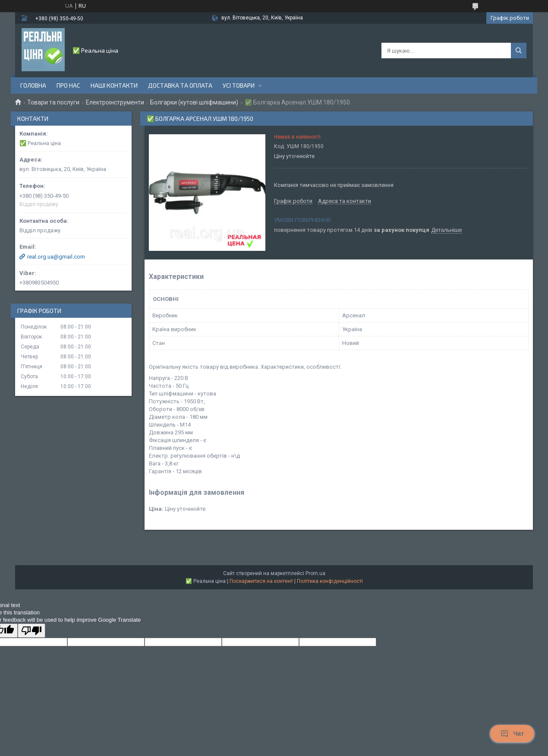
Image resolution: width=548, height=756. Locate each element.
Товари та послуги (53, 102)
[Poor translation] (31, 631)
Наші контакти (114, 85)
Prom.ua (315, 573)
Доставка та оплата (180, 85)
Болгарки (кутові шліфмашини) (194, 102)
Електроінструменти (115, 102)
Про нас (68, 85)
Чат (512, 734)
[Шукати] (519, 51)
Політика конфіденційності (330, 581)
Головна (33, 85)
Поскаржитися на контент (261, 581)
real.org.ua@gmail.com (56, 257)
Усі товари (239, 85)
